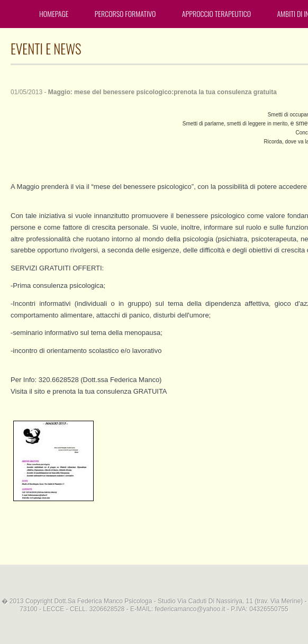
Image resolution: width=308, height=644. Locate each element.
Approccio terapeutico (216, 13)
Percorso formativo (125, 13)
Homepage (54, 13)
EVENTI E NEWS (46, 48)
